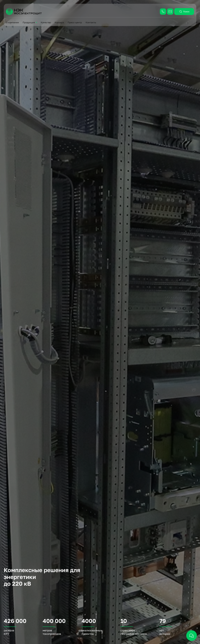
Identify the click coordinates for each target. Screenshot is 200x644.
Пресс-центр (75, 22)
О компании (12, 22)
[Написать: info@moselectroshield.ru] (170, 12)
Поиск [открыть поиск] (184, 12)
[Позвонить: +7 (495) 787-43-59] (163, 12)
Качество (46, 22)
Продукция (29, 22)
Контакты (91, 22)
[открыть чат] (192, 636)
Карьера (59, 22)
